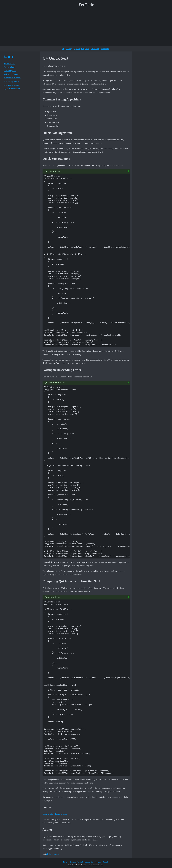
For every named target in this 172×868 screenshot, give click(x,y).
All (63, 49)
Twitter (73, 862)
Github (80, 862)
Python (77, 49)
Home (66, 862)
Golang (69, 49)
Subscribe (105, 49)
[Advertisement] (86, 27)
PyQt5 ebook (9, 64)
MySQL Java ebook (12, 88)
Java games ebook (11, 85)
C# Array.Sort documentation (55, 814)
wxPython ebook (11, 74)
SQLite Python (10, 71)
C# (82, 49)
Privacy (98, 862)
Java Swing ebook (11, 81)
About (105, 862)
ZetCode (86, 5)
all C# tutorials (53, 854)
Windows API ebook (12, 78)
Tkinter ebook (9, 67)
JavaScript (95, 49)
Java (87, 49)
